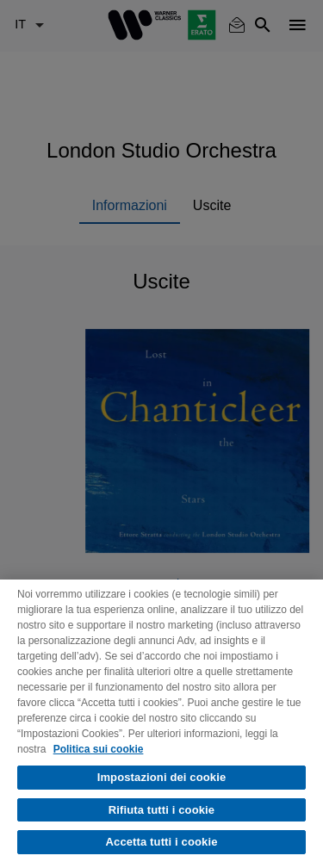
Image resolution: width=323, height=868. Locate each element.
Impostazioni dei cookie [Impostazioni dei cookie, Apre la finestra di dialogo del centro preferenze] (162, 777)
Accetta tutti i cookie (162, 842)
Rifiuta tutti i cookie (161, 810)
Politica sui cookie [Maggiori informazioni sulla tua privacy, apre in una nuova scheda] (99, 749)
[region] (161, 724)
